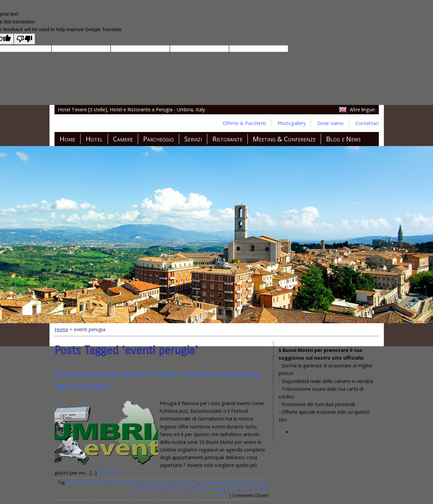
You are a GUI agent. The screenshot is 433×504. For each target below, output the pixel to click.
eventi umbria (186, 482)
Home (67, 139)
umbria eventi (255, 489)
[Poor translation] (24, 39)
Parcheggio (158, 139)
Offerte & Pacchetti (244, 123)
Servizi (193, 139)
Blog (224, 495)
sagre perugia (147, 489)
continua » (110, 473)
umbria (233, 489)
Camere (123, 139)
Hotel (94, 139)
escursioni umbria (123, 482)
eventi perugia (156, 482)
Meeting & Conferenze (284, 139)
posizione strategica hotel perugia (234, 482)
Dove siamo (331, 123)
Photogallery (292, 123)
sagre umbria (175, 489)
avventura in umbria (85, 482)
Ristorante (227, 139)
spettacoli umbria (207, 489)
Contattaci (367, 123)
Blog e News (343, 139)
